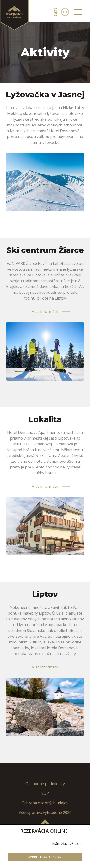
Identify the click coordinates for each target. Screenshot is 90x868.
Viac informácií (45, 312)
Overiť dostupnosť (45, 857)
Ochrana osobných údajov (45, 803)
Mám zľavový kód (67, 844)
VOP (45, 793)
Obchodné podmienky (45, 784)
